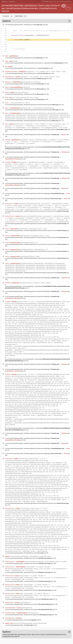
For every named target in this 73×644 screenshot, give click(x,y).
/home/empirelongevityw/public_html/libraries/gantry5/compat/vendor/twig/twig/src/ (33, 135)
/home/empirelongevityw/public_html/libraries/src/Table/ (24, 25)
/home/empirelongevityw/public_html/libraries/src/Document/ (29, 558)
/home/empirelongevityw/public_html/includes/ (21, 620)
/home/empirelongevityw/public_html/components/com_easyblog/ (27, 68)
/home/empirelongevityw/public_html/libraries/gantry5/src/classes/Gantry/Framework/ (33, 105)
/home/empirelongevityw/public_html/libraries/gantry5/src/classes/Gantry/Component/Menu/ (37, 130)
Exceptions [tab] (8, 16)
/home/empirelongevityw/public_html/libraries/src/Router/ (26, 79)
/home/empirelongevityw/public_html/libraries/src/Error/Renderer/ (30, 599)
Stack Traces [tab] (21, 16)
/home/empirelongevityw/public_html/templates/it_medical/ (25, 553)
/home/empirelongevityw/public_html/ (19, 625)
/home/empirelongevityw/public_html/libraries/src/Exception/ (29, 604)
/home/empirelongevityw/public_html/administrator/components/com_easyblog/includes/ (34, 63)
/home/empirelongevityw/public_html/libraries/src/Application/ (29, 615)
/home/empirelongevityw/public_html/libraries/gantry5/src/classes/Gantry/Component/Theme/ (37, 211)
